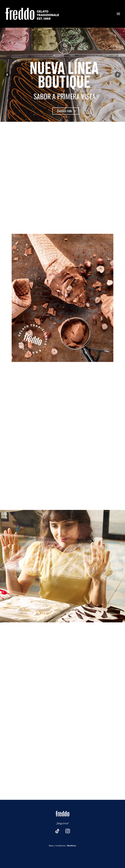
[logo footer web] (63, 810)
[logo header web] (32, 7)
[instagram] (68, 831)
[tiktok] (57, 831)
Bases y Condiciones (57, 846)
